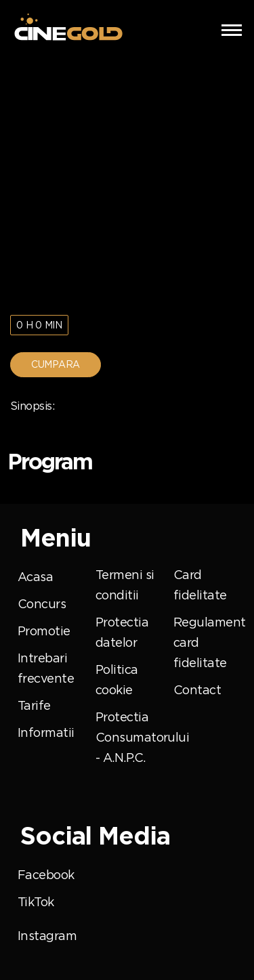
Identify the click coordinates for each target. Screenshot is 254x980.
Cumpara (56, 364)
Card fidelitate (200, 585)
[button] (232, 29)
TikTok (36, 902)
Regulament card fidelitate (209, 643)
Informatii (46, 733)
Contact (197, 690)
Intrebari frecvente (46, 668)
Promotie (44, 631)
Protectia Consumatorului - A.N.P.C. (142, 738)
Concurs (42, 604)
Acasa (35, 577)
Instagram (47, 936)
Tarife (34, 706)
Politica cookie (117, 680)
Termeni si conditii (125, 585)
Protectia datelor (122, 633)
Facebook (46, 875)
